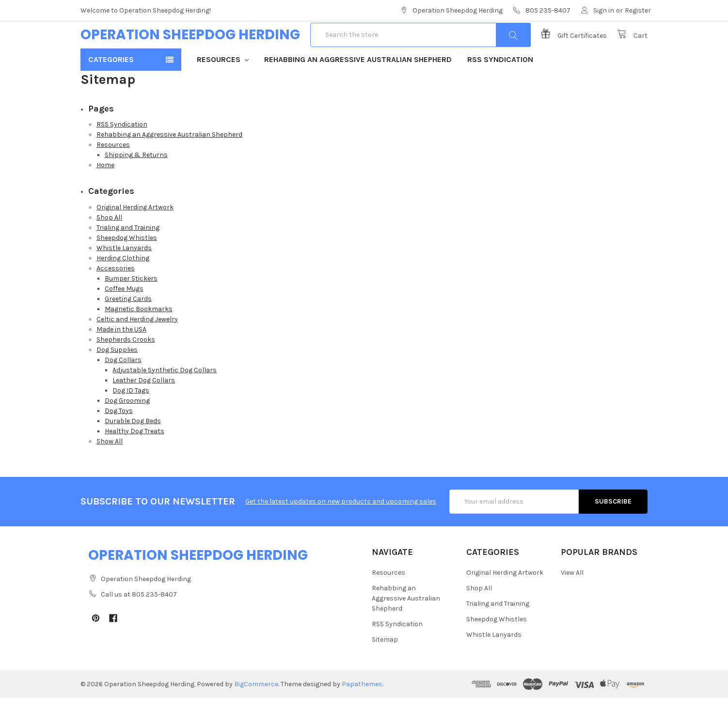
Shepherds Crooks (126, 368)
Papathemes (362, 712)
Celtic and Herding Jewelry (137, 347)
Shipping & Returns (136, 183)
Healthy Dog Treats (135, 459)
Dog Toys (119, 439)
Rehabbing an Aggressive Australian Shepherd (358, 87)
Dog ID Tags (131, 418)
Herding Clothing (123, 286)
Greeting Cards (128, 327)
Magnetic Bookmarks (139, 337)
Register (638, 10)
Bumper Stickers (131, 307)
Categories (111, 87)
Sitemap (385, 668)
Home (105, 193)
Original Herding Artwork (135, 235)
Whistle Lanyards (124, 276)
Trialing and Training (128, 256)
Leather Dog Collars (144, 408)
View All (572, 601)
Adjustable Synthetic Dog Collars (165, 398)
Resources (223, 87)
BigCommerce (256, 712)
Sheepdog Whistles (127, 266)
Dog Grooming (127, 429)
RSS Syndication (500, 87)
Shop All (109, 245)
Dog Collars (123, 388)
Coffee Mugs (124, 317)
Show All (110, 469)
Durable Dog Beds (133, 449)
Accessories (116, 296)
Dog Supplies (117, 378)
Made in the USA (121, 357)
